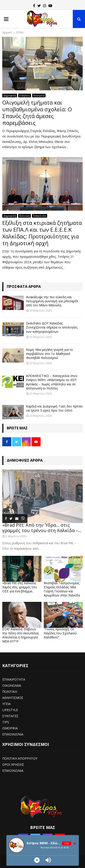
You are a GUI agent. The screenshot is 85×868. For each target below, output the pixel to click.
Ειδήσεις (25, 95)
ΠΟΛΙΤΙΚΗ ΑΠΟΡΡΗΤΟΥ (20, 758)
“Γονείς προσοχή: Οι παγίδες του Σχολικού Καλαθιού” (60, 633)
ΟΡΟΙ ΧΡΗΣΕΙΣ (13, 764)
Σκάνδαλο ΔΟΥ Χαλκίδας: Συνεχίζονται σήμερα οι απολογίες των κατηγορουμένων (52, 327)
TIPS (6, 722)
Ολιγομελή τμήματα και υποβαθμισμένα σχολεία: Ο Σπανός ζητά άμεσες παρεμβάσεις (37, 113)
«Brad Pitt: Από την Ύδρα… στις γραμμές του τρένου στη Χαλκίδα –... (42, 528)
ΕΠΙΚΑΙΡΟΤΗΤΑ (14, 679)
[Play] (37, 860)
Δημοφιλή (10, 95)
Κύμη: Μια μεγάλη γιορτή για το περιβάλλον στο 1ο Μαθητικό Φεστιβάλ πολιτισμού (50, 354)
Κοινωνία (39, 95)
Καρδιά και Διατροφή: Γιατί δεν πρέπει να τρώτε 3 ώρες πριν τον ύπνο (54, 408)
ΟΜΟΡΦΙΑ (10, 728)
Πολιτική (24, 216)
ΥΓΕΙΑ (6, 704)
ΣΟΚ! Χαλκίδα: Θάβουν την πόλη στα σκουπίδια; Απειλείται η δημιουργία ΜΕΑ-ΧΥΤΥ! (21, 635)
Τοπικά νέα (40, 216)
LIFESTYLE (10, 710)
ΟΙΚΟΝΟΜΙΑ (12, 685)
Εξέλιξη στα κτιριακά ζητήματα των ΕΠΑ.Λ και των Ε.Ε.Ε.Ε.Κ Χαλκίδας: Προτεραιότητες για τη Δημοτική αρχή (42, 233)
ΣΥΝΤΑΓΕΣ (10, 716)
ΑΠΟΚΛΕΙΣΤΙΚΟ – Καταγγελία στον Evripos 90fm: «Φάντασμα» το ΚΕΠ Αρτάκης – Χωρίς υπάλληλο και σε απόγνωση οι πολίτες (52, 382)
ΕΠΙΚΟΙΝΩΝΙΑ (13, 734)
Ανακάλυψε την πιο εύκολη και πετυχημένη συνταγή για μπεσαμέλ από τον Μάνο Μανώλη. (52, 301)
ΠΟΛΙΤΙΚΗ (10, 692)
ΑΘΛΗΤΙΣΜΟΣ (13, 698)
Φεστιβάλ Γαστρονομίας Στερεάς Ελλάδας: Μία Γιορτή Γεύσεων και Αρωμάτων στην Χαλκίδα (62, 589)
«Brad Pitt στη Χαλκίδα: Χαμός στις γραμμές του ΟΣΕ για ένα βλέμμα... (20, 587)
